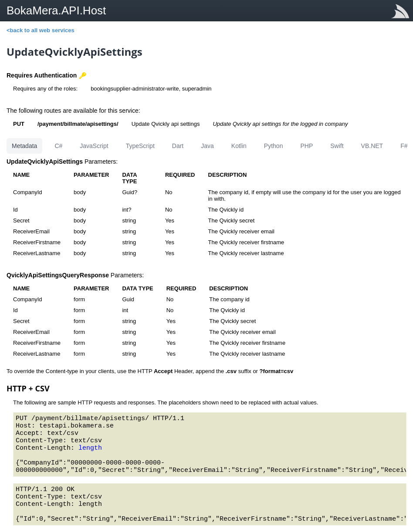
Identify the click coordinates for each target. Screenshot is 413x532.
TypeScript (140, 146)
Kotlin (239, 146)
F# (404, 146)
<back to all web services (41, 30)
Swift (337, 146)
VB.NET (372, 146)
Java (207, 146)
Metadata (24, 146)
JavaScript (94, 146)
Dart (178, 146)
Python (274, 146)
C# (58, 146)
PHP (306, 146)
